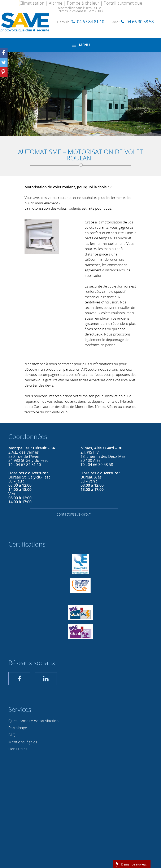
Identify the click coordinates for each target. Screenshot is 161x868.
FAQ (12, 735)
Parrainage (18, 728)
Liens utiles (18, 749)
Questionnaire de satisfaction (34, 721)
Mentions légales (23, 742)
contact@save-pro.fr (74, 514)
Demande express (134, 864)
